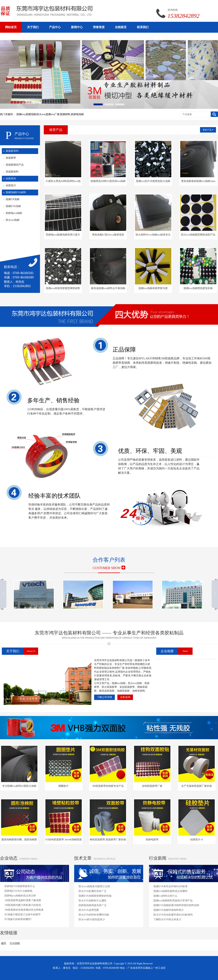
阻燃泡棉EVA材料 (16, 192)
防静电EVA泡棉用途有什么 (20, 886)
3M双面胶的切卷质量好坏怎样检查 (24, 910)
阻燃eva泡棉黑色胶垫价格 (198, 288)
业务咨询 (125, 697)
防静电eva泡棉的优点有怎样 (20, 896)
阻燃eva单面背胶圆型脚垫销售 (63, 288)
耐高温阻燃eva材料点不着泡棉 (108, 288)
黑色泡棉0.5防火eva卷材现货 (108, 235)
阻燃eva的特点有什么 (165, 896)
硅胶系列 (11, 179)
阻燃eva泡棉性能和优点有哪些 (170, 891)
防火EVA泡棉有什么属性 (93, 901)
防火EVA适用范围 (89, 910)
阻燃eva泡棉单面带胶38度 (153, 288)
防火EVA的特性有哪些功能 (94, 915)
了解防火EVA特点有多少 (167, 919)
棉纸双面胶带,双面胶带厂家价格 (108, 840)
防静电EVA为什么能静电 (18, 891)
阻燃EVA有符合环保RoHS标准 (170, 886)
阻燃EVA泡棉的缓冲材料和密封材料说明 (176, 905)
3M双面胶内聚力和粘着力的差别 (23, 905)
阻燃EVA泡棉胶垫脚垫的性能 (95, 896)
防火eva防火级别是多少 (92, 919)
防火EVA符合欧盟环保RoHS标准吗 (173, 915)
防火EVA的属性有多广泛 (93, 891)
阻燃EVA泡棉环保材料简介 (169, 910)
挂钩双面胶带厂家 (152, 786)
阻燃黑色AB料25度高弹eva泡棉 (108, 181)
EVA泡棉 (15, 943)
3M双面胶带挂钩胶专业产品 (108, 786)
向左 (5, 595)
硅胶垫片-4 (197, 840)
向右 (213, 595)
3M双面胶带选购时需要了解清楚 (23, 900)
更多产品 (208, 130)
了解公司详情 (104, 697)
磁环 (4, 943)
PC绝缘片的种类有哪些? (18, 919)
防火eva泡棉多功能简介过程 (94, 886)
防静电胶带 (152, 840)
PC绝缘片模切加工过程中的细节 (23, 915)
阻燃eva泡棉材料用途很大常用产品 (173, 901)
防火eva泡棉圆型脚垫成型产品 (198, 235)
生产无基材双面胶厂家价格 (197, 786)
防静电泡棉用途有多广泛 (93, 905)
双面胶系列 (12, 151)
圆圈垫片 (64, 786)
